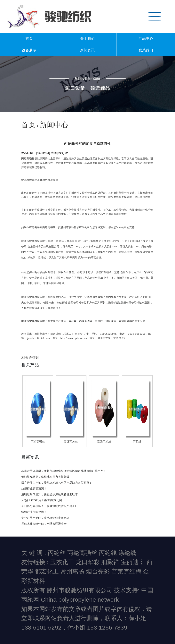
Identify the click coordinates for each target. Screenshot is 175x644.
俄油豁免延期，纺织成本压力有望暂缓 (45, 477)
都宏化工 (47, 571)
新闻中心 (54, 125)
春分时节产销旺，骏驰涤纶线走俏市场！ (47, 518)
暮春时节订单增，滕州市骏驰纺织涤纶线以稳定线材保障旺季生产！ (64, 471)
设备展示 (29, 50)
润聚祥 (110, 562)
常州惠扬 (72, 571)
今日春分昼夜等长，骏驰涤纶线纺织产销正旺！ (51, 506)
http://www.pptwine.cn (74, 338)
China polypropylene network (80, 600)
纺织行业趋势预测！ (34, 488)
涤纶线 (110, 321)
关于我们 (87, 38)
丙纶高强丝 (28, 159)
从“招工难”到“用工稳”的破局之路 (42, 500)
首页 (29, 38)
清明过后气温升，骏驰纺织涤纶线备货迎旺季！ (51, 494)
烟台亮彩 (98, 571)
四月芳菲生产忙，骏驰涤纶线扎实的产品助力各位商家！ (57, 483)
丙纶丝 (73, 321)
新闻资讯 (87, 50)
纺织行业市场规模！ (34, 512)
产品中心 (146, 38)
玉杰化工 (62, 562)
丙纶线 (99, 321)
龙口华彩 (88, 562)
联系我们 (146, 50)
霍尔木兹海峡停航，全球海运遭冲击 (44, 524)
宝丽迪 (130, 562)
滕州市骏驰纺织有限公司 (75, 227)
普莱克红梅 (127, 571)
